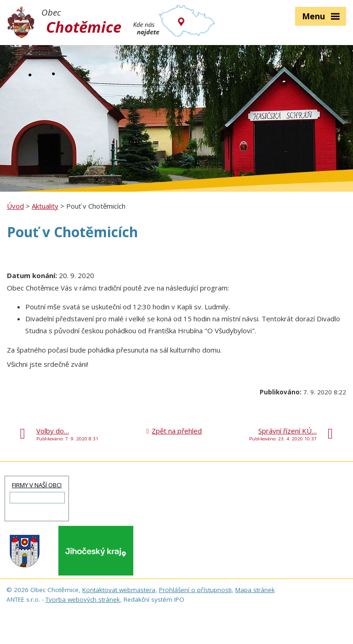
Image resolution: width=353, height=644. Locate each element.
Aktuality (45, 206)
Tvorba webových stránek (83, 599)
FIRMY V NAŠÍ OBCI (37, 485)
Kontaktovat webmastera (119, 590)
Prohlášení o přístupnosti (195, 590)
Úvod (15, 206)
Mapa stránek (255, 590)
